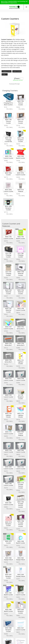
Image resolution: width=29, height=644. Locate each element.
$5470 (6, 488)
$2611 (18, 562)
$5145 (18, 126)
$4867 (18, 616)
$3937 (6, 296)
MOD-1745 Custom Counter (8, 238)
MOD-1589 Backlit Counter (8, 610)
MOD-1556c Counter (8, 174)
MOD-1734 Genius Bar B (21, 344)
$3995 (18, 259)
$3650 (18, 107)
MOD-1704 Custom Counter (8, 157)
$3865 (6, 507)
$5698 (18, 161)
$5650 (18, 144)
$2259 (18, 366)
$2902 (18, 597)
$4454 (6, 436)
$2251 (18, 579)
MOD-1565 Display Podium (21, 559)
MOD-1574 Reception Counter (8, 524)
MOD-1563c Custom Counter (8, 191)
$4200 (6, 278)
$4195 (6, 241)
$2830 (6, 614)
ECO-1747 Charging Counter (8, 274)
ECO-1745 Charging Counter (8, 255)
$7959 (6, 331)
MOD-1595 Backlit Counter (21, 157)
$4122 (6, 348)
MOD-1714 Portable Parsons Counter (21, 485)
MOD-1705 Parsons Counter (21, 103)
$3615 (6, 454)
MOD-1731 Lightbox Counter (21, 362)
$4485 (6, 161)
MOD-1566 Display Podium (8, 559)
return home (21, 80)
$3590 (18, 177)
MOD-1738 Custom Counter (21, 309)
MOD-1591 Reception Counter (8, 576)
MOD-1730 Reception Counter (21, 140)
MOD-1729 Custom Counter (8, 396)
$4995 (18, 278)
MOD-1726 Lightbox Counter (8, 415)
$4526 (18, 471)
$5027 (6, 399)
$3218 (18, 438)
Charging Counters (7, 71)
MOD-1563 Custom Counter (21, 594)
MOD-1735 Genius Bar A (8, 361)
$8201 (18, 632)
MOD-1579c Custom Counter (21, 174)
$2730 (6, 364)
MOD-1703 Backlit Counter (21, 238)
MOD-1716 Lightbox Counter (21, 415)
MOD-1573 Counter (8, 542)
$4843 (6, 528)
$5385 (18, 383)
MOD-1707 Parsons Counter (21, 121)
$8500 (18, 401)
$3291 (6, 597)
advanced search (16, 80)
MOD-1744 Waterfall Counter (21, 274)
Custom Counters (17, 71)
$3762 (18, 546)
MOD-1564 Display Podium (21, 575)
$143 (6, 107)
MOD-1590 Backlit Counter (8, 594)
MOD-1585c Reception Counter (8, 208)
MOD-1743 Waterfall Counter (8, 292)
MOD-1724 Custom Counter (8, 451)
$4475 (6, 546)
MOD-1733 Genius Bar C (8, 344)
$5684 (6, 634)
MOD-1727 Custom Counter (8, 379)
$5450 (6, 126)
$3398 (6, 581)
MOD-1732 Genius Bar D (21, 328)
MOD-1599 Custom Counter (8, 468)
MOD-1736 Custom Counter (8, 484)
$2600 (18, 194)
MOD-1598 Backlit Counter (21, 542)
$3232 (6, 562)
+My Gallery (9, 109)
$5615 (6, 144)
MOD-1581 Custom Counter (8, 504)
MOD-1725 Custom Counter (21, 468)
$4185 (6, 383)
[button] (5, 74)
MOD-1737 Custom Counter (8, 328)
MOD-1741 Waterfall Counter (8, 310)
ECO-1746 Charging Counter (21, 255)
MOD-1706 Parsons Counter (8, 121)
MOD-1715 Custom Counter (8, 433)
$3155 (6, 420)
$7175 (6, 212)
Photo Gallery (10, 64)
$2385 (18, 348)
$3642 (6, 194)
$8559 (18, 313)
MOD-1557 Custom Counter (21, 629)
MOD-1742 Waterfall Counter (21, 292)
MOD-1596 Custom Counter (21, 451)
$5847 (18, 296)
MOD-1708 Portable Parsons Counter (21, 524)
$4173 (6, 177)
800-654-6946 (4, 3)
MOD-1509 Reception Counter (21, 611)
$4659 (18, 454)
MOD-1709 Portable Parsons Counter (21, 505)
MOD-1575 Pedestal (21, 191)
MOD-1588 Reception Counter (8, 630)
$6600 (6, 259)
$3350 (18, 490)
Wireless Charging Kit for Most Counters (8, 103)
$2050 (18, 529)
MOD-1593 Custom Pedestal (21, 434)
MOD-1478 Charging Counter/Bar (8, 140)
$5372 (6, 471)
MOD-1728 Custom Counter (21, 379)
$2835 (18, 241)
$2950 (18, 331)
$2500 (18, 510)
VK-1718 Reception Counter (21, 397)
